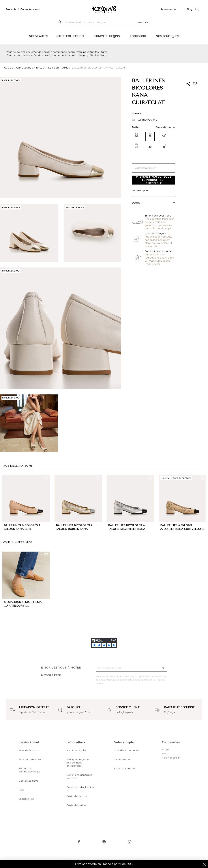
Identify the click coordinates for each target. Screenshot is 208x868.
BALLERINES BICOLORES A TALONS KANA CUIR (22, 527)
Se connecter (168, 9)
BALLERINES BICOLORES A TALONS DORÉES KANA (74, 527)
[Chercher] (104, 23)
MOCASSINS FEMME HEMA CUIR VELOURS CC (23, 604)
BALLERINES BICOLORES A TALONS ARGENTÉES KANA (127, 527)
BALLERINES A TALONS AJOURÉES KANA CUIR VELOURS (182, 527)
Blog (189, 9)
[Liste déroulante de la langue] (11, 10)
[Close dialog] (204, 864)
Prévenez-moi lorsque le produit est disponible (154, 180)
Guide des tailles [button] (165, 127)
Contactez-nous (30, 9)
